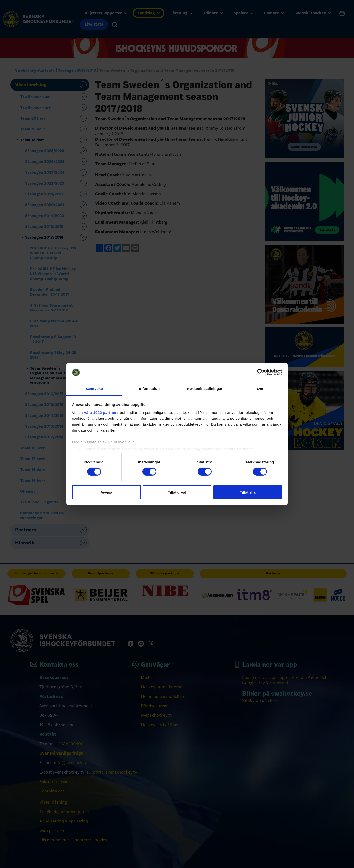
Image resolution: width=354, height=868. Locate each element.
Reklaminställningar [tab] (205, 389)
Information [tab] (149, 389)
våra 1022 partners (102, 412)
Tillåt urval (177, 492)
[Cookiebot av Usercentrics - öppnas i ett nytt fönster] (261, 372)
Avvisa (106, 492)
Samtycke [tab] (94, 389)
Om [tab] (260, 389)
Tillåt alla (248, 492)
